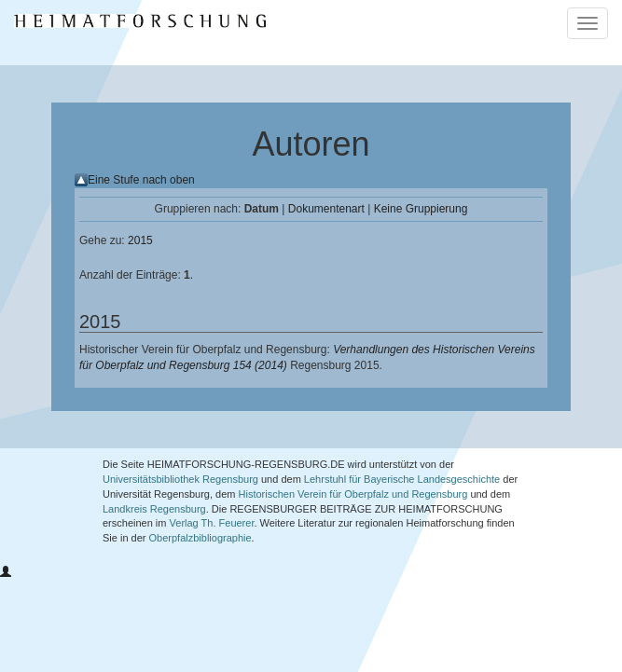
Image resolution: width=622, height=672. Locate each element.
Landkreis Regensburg (154, 509)
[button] (6, 572)
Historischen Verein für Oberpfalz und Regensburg (353, 494)
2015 (140, 240)
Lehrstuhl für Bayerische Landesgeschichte (402, 479)
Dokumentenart (326, 209)
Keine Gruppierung (421, 209)
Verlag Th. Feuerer (212, 523)
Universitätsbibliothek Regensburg (180, 479)
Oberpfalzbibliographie (200, 538)
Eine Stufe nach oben (141, 180)
